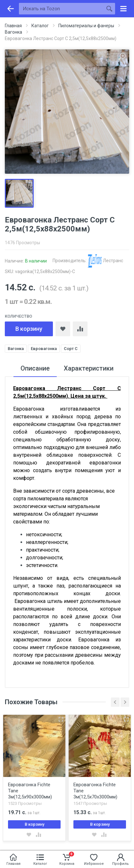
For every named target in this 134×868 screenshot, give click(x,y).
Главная (13, 26)
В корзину (29, 329)
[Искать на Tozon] (61, 9)
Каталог (40, 26)
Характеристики (89, 368)
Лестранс (105, 261)
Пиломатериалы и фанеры (86, 26)
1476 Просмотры (22, 243)
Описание (35, 368)
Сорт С (71, 349)
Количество (18, 316)
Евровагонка (44, 349)
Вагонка (13, 32)
